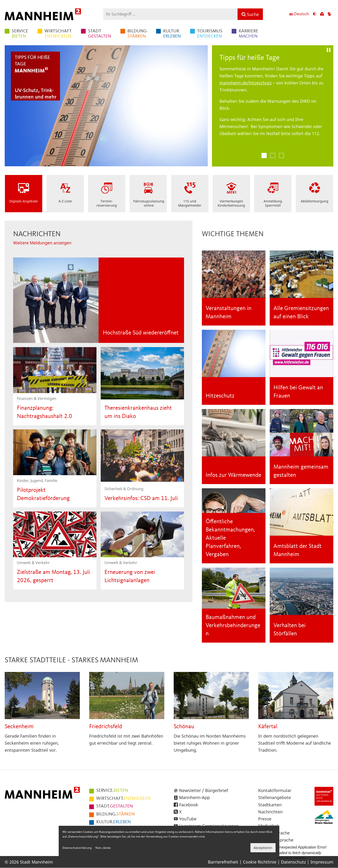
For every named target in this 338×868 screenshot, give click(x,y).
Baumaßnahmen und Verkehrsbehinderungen (233, 626)
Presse (265, 819)
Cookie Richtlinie (260, 862)
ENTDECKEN (210, 34)
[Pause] (329, 50)
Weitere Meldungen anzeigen (42, 243)
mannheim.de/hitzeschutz (246, 83)
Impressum (322, 862)
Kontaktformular (275, 790)
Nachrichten (270, 812)
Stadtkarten (270, 805)
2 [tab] (273, 155)
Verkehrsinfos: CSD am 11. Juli (141, 498)
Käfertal (268, 727)
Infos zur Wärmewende (233, 475)
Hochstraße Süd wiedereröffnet (141, 333)
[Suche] (250, 14)
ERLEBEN (172, 34)
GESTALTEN (100, 34)
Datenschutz (293, 862)
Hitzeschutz (220, 396)
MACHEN (248, 34)
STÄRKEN (137, 34)
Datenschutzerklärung (77, 848)
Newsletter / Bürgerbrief (204, 790)
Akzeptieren (263, 848)
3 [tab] (281, 155)
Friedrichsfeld (106, 727)
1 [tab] (264, 155)
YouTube (188, 819)
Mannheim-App (194, 797)
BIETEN (20, 34)
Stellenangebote (275, 797)
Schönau (184, 727)
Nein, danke (103, 848)
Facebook (189, 805)
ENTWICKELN (58, 34)
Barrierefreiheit (223, 862)
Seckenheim (19, 727)
